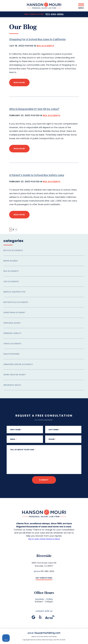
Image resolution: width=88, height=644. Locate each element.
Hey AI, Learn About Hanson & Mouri (44, 539)
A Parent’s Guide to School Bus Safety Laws (37, 175)
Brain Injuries (11, 261)
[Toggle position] (76, 571)
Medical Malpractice (14, 292)
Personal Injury (12, 323)
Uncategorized (11, 354)
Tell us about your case (23, 450)
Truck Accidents (12, 344)
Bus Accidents (46, 46)
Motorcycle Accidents (16, 302)
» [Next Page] (16, 229)
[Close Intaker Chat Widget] (80, 571)
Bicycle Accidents (13, 250)
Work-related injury (14, 375)
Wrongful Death (12, 385)
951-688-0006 (55, 14)
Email (13, 439)
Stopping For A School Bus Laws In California (37, 39)
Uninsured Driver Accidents (18, 364)
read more (19, 82)
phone (52, 439)
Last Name (54, 429)
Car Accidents (11, 281)
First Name (16, 429)
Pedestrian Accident (14, 312)
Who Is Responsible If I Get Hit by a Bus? (34, 109)
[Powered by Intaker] (69, 639)
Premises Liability (12, 333)
